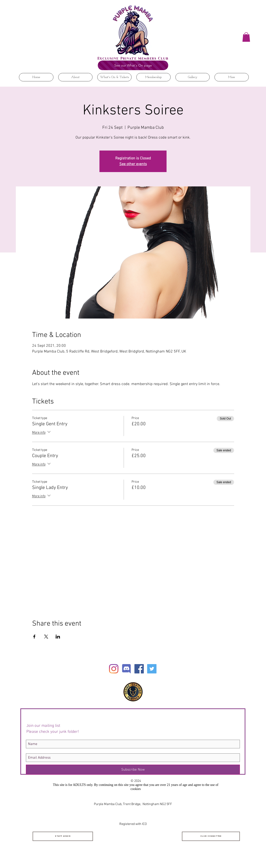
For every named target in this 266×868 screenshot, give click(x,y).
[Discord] (126, 669)
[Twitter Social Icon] (152, 669)
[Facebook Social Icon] (139, 669)
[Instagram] (114, 669)
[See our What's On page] (133, 65)
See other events (133, 164)
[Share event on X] (46, 637)
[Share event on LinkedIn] (58, 637)
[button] (246, 37)
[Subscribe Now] (133, 770)
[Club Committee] (211, 836)
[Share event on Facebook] (34, 637)
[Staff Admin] (63, 836)
